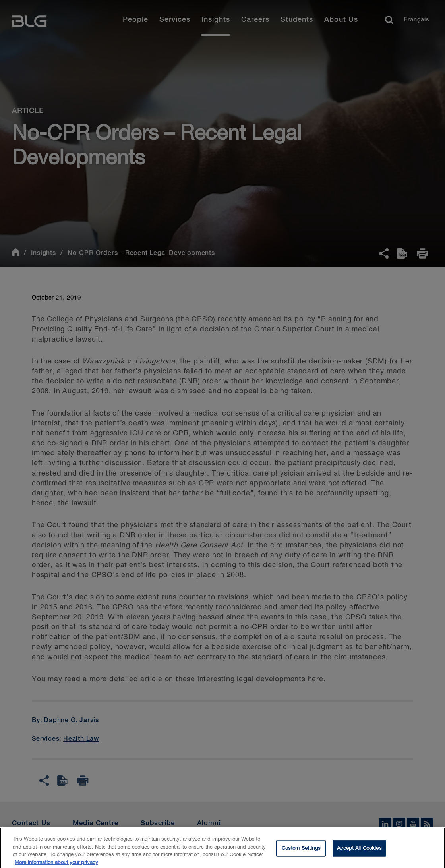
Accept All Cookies (359, 850)
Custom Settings (301, 850)
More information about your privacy (56, 865)
